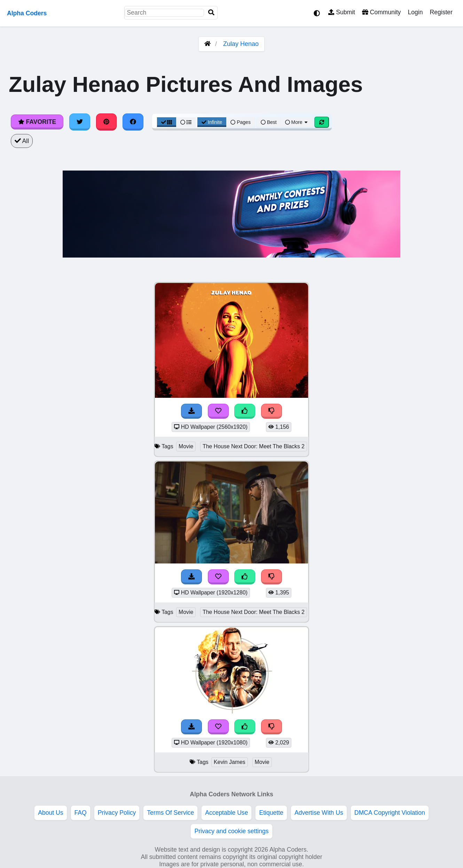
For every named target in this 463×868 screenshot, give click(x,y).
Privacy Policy (117, 813)
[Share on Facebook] (133, 122)
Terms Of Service (170, 813)
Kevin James (230, 762)
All (22, 141)
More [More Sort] (297, 122)
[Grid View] (167, 122)
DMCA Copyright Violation (390, 813)
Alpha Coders (27, 13)
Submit (342, 12)
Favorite (37, 122)
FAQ (81, 813)
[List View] (186, 122)
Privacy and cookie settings (231, 831)
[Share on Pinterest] (107, 122)
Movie (186, 446)
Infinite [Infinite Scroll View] (212, 122)
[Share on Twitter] (80, 122)
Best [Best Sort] (269, 122)
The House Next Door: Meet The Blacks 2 (254, 446)
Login (415, 12)
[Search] (211, 13)
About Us (50, 813)
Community (381, 12)
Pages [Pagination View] (241, 122)
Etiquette (271, 813)
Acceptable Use (226, 813)
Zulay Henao (241, 44)
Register (441, 12)
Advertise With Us (319, 813)
